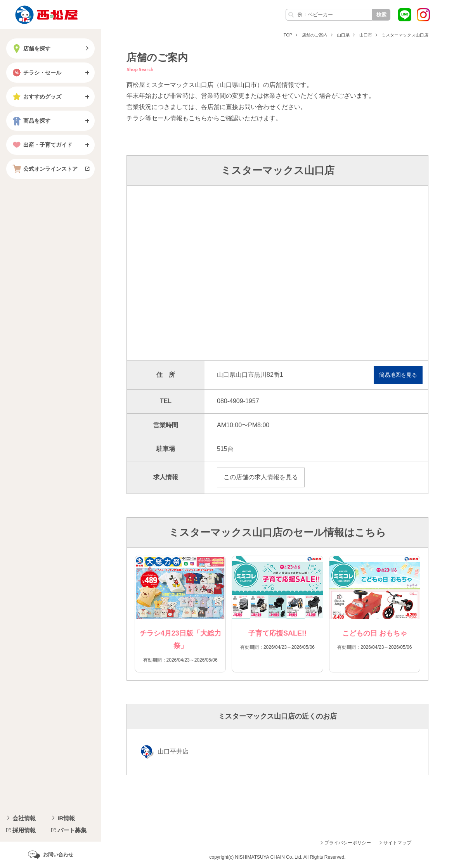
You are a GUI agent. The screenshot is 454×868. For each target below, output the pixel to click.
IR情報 (66, 818)
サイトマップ (397, 843)
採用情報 (24, 830)
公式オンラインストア (44, 169)
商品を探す (31, 121)
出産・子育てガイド (42, 145)
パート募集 (72, 830)
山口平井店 (172, 751)
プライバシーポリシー (348, 843)
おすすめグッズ (36, 97)
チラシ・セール (36, 73)
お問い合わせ (58, 855)
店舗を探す (31, 49)
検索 (381, 15)
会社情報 (24, 818)
